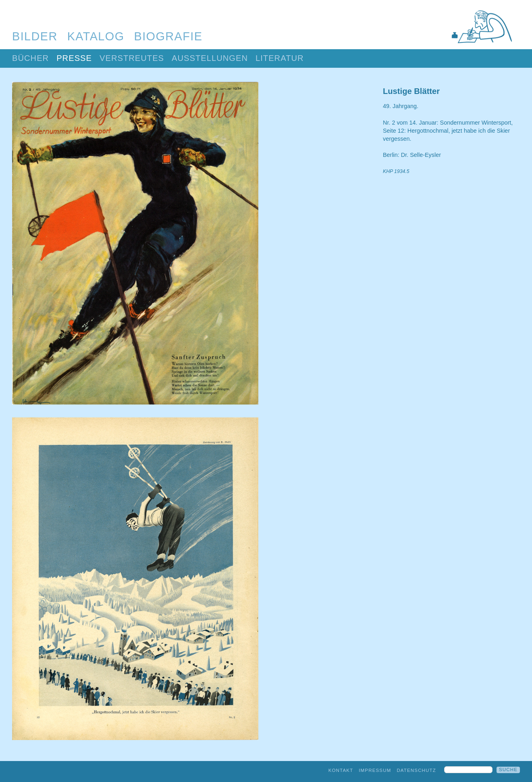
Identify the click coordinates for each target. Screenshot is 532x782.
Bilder (35, 36)
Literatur (280, 58)
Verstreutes (132, 58)
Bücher (30, 58)
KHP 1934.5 (396, 171)
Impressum (375, 770)
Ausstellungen (210, 58)
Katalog (96, 36)
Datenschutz (416, 770)
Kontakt (341, 770)
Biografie (168, 36)
